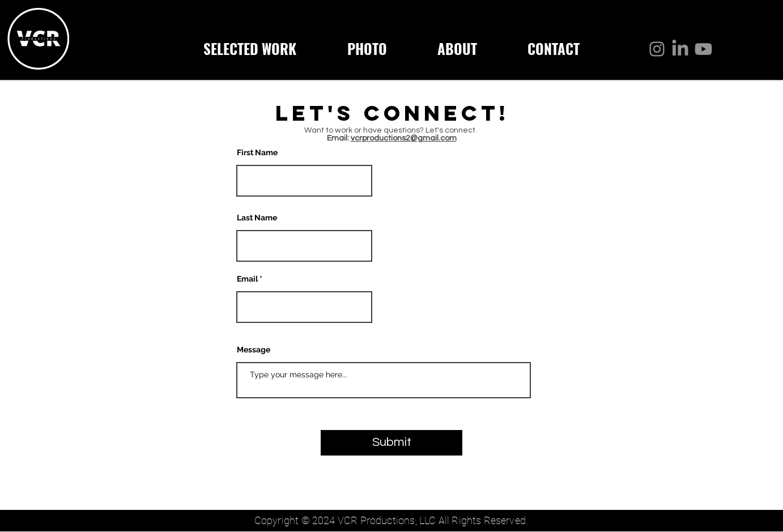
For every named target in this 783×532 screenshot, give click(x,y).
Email (247, 279)
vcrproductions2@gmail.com (404, 138)
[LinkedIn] (680, 49)
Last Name (257, 218)
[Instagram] (657, 49)
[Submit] (392, 443)
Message (254, 350)
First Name (257, 152)
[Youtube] (703, 49)
